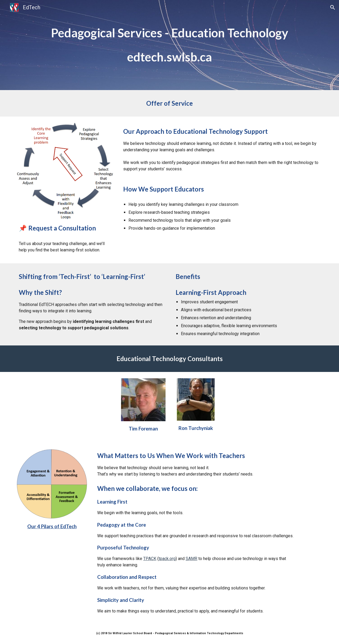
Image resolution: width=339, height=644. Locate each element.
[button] (333, 7)
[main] (169, 33)
